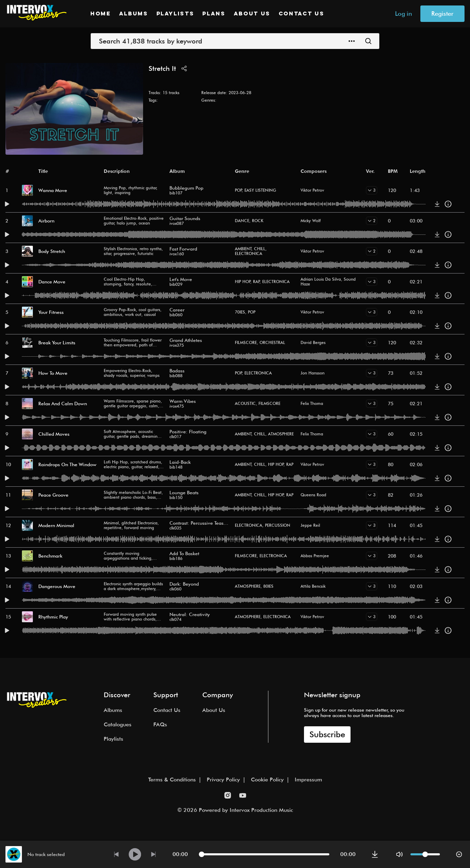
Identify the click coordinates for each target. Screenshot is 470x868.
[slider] (202, 854)
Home (101, 14)
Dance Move (52, 282)
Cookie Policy (267, 780)
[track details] (448, 204)
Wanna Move (53, 190)
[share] (184, 68)
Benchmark (50, 556)
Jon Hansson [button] (313, 373)
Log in (404, 14)
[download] (437, 204)
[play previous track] (116, 854)
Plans (214, 14)
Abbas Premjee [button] (315, 556)
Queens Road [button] (313, 495)
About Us (252, 14)
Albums (134, 14)
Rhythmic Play (53, 617)
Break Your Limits (57, 343)
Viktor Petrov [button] (312, 190)
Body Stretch (52, 251)
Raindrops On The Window (67, 464)
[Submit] (368, 41)
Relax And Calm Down (63, 404)
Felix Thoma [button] (312, 403)
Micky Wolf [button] (311, 221)
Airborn (46, 221)
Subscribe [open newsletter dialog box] (327, 734)
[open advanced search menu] (352, 41)
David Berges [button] (313, 342)
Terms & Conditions (172, 780)
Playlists (175, 14)
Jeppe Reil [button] (310, 525)
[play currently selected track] (135, 854)
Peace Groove (53, 495)
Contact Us (302, 14)
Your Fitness (51, 312)
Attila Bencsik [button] (313, 586)
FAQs (160, 725)
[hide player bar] (459, 854)
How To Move (53, 373)
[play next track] (153, 854)
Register (442, 14)
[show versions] (372, 190)
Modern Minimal (56, 525)
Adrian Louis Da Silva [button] (321, 279)
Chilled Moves (54, 434)
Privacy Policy (223, 780)
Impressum (308, 780)
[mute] (399, 854)
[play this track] (7, 204)
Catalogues (118, 725)
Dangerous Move (57, 586)
